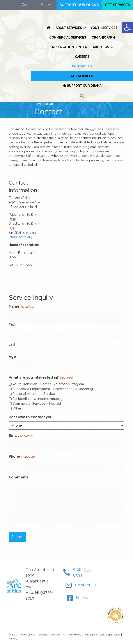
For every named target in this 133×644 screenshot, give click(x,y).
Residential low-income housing (37, 399)
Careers (82, 57)
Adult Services (69, 28)
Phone (22, 457)
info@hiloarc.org (20, 237)
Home (38, 104)
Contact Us (82, 66)
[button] (82, 96)
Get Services (82, 76)
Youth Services (104, 28)
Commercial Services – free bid (37, 404)
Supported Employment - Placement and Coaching (53, 389)
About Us (101, 47)
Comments (19, 477)
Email (21, 436)
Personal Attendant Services (34, 394)
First (12, 325)
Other (17, 408)
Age (12, 357)
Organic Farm (103, 37)
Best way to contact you (31, 417)
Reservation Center (70, 47)
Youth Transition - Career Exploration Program (48, 384)
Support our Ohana (82, 86)
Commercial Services (68, 37)
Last (12, 344)
